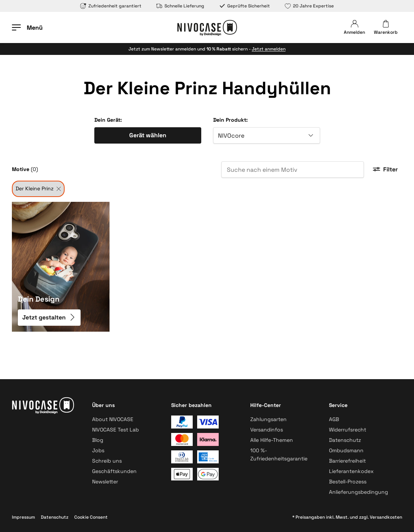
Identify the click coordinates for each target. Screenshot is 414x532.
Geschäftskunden (114, 471)
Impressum (23, 517)
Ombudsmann (346, 450)
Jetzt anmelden (269, 49)
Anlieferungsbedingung (358, 492)
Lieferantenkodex (351, 471)
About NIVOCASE (113, 419)
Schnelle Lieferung (180, 6)
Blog (98, 440)
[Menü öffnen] (27, 27)
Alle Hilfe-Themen (272, 440)
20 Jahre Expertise (309, 6)
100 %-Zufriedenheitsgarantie (279, 454)
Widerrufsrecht (348, 430)
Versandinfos (267, 430)
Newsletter (105, 482)
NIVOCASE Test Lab (115, 430)
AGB (334, 419)
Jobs (98, 450)
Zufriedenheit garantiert (111, 6)
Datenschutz (345, 440)
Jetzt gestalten (49, 317)
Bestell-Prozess (348, 482)
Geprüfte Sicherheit (245, 6)
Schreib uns (107, 461)
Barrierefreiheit (347, 461)
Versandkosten (386, 517)
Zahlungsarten (268, 419)
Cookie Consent (91, 517)
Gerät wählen (148, 135)
